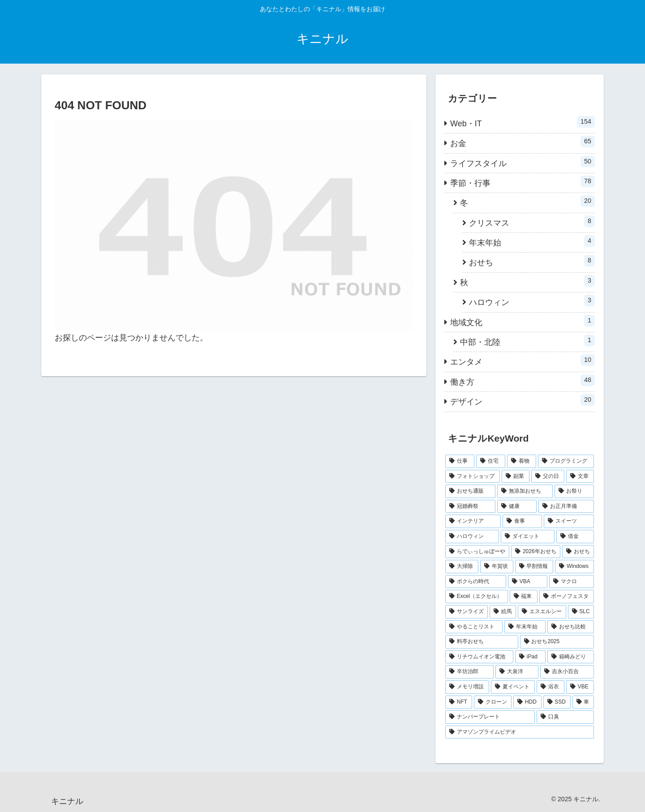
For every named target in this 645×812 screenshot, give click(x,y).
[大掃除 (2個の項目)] (462, 567)
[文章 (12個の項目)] (580, 477)
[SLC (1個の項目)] (581, 612)
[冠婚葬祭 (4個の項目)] (470, 507)
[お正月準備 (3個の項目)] (566, 507)
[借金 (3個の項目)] (575, 537)
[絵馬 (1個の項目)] (503, 612)
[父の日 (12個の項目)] (548, 477)
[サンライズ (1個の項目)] (467, 612)
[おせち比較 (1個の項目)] (571, 627)
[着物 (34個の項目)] (522, 461)
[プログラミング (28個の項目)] (566, 461)
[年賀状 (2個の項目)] (497, 567)
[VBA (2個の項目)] (528, 582)
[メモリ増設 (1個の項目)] (467, 687)
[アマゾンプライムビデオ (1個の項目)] (520, 732)
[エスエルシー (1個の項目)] (542, 612)
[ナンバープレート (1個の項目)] (490, 717)
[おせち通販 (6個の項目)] (470, 491)
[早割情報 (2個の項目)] (534, 567)
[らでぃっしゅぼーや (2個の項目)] (477, 552)
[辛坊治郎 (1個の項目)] (469, 672)
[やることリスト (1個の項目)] (474, 627)
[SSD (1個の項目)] (557, 702)
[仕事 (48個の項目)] (460, 461)
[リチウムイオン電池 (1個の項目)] (479, 657)
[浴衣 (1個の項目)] (550, 687)
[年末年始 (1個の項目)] (525, 627)
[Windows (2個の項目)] (574, 567)
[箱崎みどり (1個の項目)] (571, 657)
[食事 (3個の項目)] (522, 521)
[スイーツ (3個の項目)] (569, 521)
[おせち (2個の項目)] (578, 552)
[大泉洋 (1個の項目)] (517, 672)
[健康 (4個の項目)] (517, 507)
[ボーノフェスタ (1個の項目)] (567, 597)
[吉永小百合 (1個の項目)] (567, 672)
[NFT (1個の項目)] (459, 702)
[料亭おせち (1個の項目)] (482, 642)
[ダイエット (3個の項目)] (528, 537)
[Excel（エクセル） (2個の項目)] (477, 597)
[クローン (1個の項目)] (493, 702)
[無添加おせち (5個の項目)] (525, 491)
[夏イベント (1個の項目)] (513, 687)
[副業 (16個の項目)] (516, 477)
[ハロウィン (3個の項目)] (472, 537)
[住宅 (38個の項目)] (491, 461)
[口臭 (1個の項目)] (565, 717)
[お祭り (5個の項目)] (574, 491)
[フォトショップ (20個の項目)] (473, 477)
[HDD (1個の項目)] (527, 702)
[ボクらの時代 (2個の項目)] (476, 582)
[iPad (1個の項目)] (530, 657)
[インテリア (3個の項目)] (473, 521)
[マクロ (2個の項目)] (572, 582)
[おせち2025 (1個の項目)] (557, 642)
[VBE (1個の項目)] (580, 687)
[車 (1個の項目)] (583, 702)
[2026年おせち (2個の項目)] (536, 552)
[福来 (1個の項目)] (524, 597)
